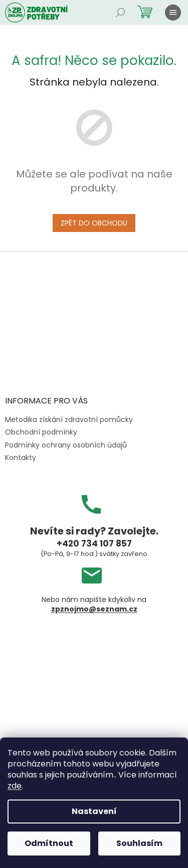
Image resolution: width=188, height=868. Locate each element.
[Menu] (173, 12)
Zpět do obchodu (94, 223)
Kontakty (21, 457)
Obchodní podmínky (41, 432)
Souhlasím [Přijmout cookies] (139, 843)
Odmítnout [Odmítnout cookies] (49, 843)
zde (15, 786)
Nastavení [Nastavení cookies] (94, 811)
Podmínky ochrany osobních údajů (66, 445)
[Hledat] (120, 12)
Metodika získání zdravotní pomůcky (69, 419)
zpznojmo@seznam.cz (94, 609)
